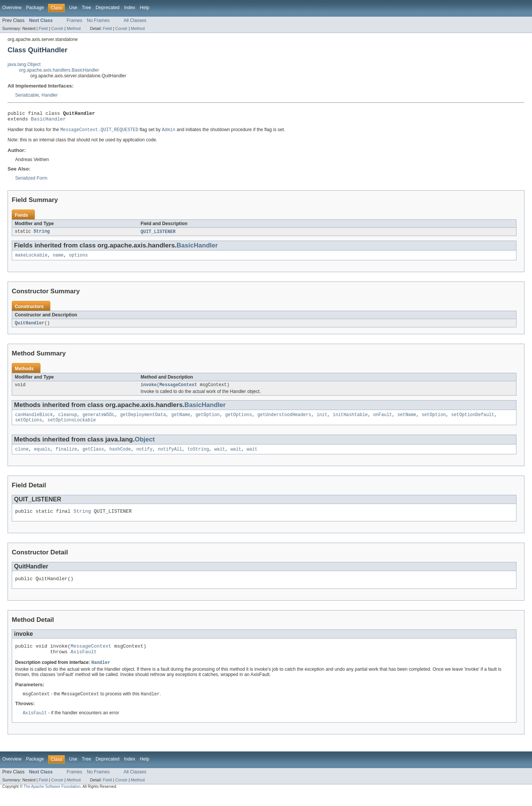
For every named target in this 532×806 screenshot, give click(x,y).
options (78, 259)
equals (42, 456)
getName (181, 420)
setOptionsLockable (72, 426)
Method (73, 28)
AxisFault (83, 663)
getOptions (238, 420)
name (58, 259)
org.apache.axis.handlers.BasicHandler (59, 70)
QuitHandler (30, 327)
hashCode (120, 456)
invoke (149, 390)
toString (198, 456)
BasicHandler (48, 121)
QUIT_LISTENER (158, 235)
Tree (87, 8)
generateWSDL (99, 420)
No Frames (98, 20)
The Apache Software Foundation (52, 799)
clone (22, 456)
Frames (74, 20)
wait (220, 456)
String (42, 235)
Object (145, 446)
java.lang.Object (24, 64)
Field (43, 28)
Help (144, 8)
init (322, 420)
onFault (382, 420)
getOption (207, 420)
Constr (57, 28)
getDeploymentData (143, 420)
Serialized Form (31, 181)
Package (35, 8)
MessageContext (178, 390)
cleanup (68, 420)
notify (144, 456)
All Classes (135, 20)
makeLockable (31, 259)
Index (129, 8)
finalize (66, 456)
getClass (93, 456)
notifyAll (170, 456)
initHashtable (350, 420)
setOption (434, 420)
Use (73, 8)
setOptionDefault (473, 420)
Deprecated (108, 8)
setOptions (29, 426)
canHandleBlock (34, 420)
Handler (50, 95)
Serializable (27, 95)
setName (407, 420)
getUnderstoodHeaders (284, 420)
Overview (12, 8)
